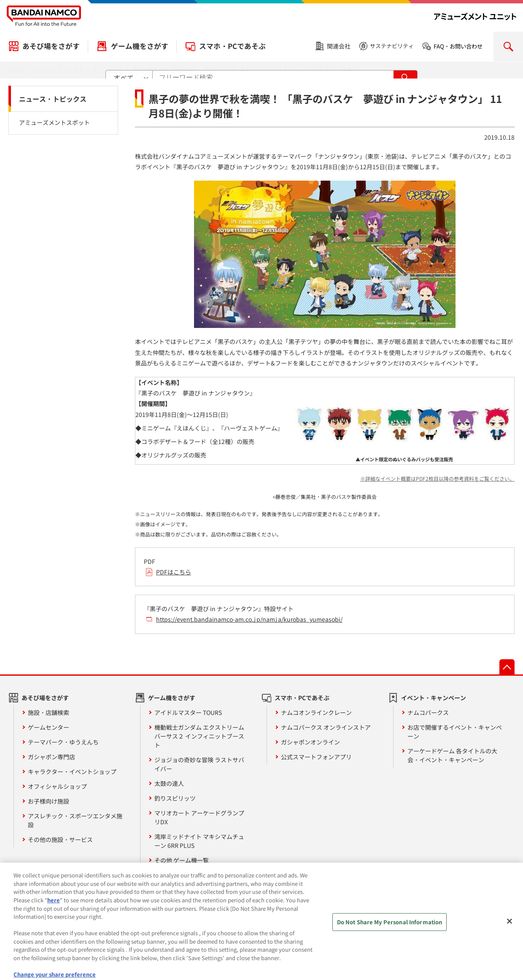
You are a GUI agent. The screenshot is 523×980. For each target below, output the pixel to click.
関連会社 (339, 46)
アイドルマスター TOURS (188, 712)
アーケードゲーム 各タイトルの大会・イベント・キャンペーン (452, 755)
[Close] (510, 927)
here (54, 905)
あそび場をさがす (51, 46)
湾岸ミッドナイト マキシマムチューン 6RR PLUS (199, 841)
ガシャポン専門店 (51, 757)
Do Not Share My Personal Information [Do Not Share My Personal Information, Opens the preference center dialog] (390, 927)
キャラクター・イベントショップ (72, 772)
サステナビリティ (392, 46)
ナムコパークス (428, 712)
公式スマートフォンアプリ (316, 757)
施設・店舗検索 (49, 712)
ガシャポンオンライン (310, 742)
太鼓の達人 (169, 783)
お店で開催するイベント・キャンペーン (455, 732)
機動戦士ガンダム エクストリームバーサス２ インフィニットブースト (199, 736)
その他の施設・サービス (60, 839)
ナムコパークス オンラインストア (326, 727)
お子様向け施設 (49, 801)
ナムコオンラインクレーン (316, 712)
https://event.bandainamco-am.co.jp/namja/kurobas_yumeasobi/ (249, 619)
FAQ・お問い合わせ (458, 46)
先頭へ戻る (507, 667)
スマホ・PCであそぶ (232, 46)
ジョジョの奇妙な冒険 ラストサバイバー (199, 764)
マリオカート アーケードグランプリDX (199, 817)
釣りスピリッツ (175, 798)
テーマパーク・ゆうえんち (63, 742)
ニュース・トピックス (53, 99)
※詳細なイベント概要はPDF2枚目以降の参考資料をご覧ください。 (437, 478)
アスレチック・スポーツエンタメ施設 (75, 820)
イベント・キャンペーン (434, 698)
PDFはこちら (174, 572)
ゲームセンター (49, 727)
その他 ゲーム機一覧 (182, 860)
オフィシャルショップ (57, 786)
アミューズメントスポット (54, 122)
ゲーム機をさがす (140, 46)
